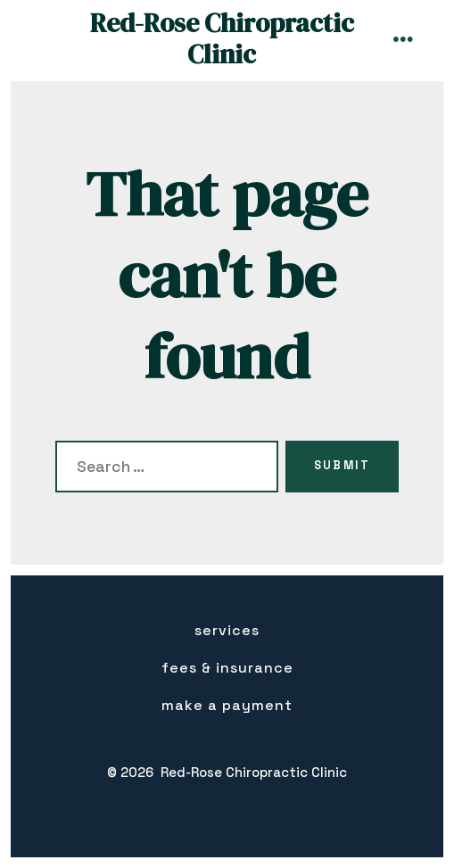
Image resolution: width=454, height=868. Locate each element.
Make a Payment (227, 705)
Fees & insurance (227, 668)
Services (227, 630)
